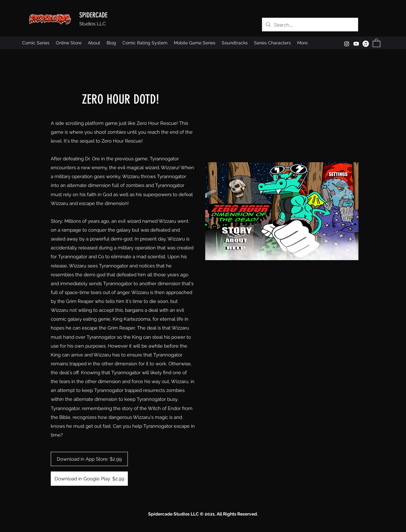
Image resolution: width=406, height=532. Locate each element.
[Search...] (309, 25)
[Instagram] (347, 44)
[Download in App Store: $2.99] (89, 459)
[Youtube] (356, 44)
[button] (377, 43)
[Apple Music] (366, 44)
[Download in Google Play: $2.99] (89, 479)
